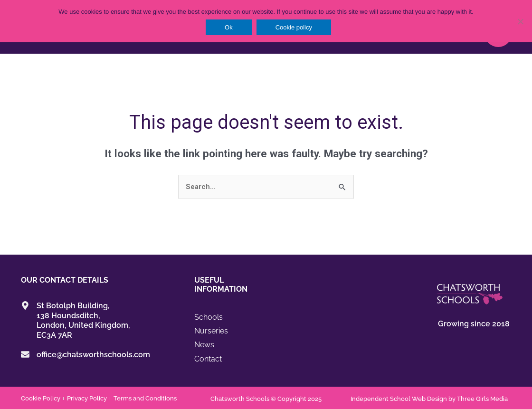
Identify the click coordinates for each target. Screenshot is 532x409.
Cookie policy (294, 27)
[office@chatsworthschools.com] (25, 355)
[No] (520, 21)
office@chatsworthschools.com (93, 355)
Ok (229, 27)
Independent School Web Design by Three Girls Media (429, 398)
